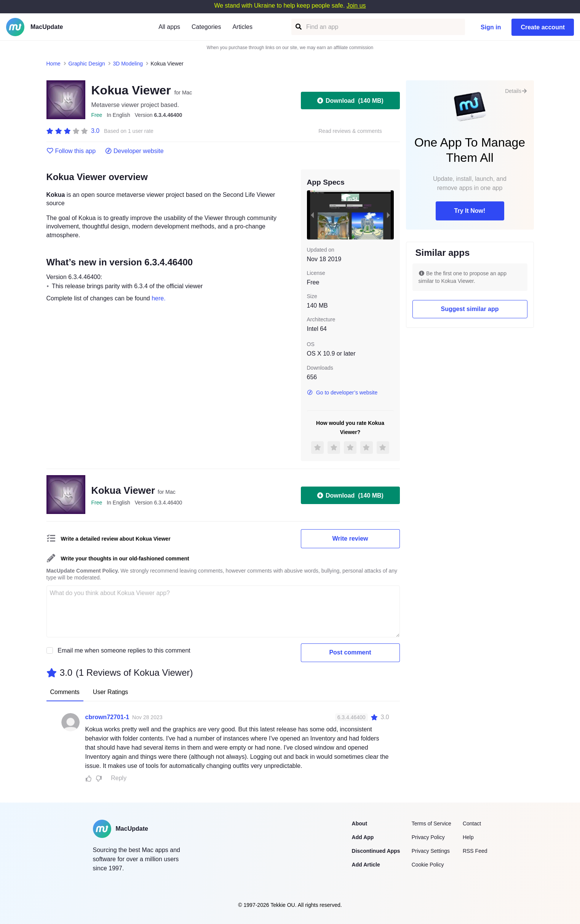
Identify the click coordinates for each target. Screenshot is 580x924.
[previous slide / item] (312, 215)
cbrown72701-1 (107, 717)
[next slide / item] (388, 215)
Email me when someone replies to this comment (124, 650)
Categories (206, 27)
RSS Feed (475, 851)
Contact (472, 823)
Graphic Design (87, 64)
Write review (350, 539)
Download (350, 101)
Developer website (134, 151)
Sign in (491, 27)
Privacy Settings (431, 851)
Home (54, 64)
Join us (356, 6)
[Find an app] (298, 27)
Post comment (350, 652)
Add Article (366, 865)
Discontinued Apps (376, 851)
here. (158, 298)
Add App (363, 837)
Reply (119, 778)
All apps (169, 27)
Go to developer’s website (342, 393)
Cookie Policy (428, 865)
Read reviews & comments (350, 131)
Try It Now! (470, 211)
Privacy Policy (428, 837)
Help (468, 837)
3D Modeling (128, 64)
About (360, 823)
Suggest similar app (470, 309)
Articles (242, 27)
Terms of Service (431, 823)
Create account (543, 27)
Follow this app (71, 151)
